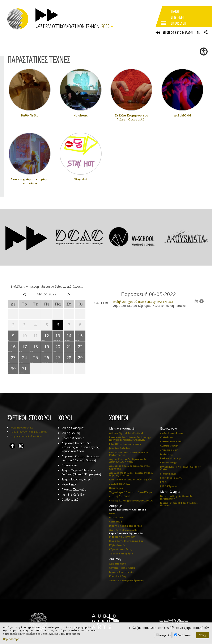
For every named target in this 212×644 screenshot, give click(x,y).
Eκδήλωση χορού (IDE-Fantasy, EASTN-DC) (143, 302)
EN (199, 33)
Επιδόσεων (185, 635)
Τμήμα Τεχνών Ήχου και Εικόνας (29, 432)
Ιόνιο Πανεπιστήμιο (22, 428)
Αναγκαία (165, 635)
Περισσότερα (11, 639)
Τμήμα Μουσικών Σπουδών (26, 436)
